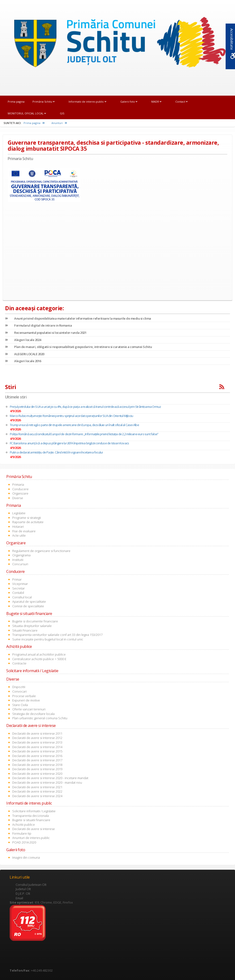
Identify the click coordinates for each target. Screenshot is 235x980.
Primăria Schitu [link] (44, 102)
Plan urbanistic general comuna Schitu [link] (40, 718)
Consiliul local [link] (22, 597)
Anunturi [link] (59, 123)
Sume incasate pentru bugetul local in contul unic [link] (48, 639)
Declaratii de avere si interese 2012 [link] (37, 738)
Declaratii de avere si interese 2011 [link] (37, 733)
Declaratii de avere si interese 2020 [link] (37, 774)
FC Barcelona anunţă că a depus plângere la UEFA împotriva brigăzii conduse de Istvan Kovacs (69, 443)
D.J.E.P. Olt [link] (23, 893)
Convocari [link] (19, 691)
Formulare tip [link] (22, 833)
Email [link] (19, 898)
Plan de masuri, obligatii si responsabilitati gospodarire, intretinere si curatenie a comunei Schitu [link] (78, 347)
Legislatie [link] (19, 513)
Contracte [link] (19, 663)
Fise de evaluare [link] (24, 531)
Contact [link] (181, 102)
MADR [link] (156, 102)
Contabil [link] (18, 593)
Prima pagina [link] (16, 102)
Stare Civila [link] (20, 705)
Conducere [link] (20, 489)
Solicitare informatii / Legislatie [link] (34, 811)
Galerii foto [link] (129, 102)
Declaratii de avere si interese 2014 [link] (37, 747)
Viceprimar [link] (20, 584)
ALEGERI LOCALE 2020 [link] (25, 354)
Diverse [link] (18, 498)
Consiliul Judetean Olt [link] (31, 885)
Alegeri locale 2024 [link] (23, 340)
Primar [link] (17, 579)
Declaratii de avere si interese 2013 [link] (37, 742)
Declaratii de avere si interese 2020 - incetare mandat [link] (50, 778)
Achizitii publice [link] (24, 825)
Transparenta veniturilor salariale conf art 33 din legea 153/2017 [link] (57, 635)
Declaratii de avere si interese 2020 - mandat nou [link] (47, 782)
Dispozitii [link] (19, 687)
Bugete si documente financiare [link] (35, 621)
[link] (117, 44)
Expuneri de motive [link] (26, 700)
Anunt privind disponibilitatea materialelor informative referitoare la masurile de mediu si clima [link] (78, 318)
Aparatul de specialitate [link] (29, 602)
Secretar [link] (19, 588)
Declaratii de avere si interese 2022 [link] (37, 791)
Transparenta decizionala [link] (31, 816)
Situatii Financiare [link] (25, 630)
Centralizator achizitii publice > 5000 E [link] (39, 659)
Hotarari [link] (18, 527)
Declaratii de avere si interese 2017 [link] (37, 760)
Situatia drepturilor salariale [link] (32, 626)
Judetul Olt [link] (23, 889)
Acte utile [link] (19, 535)
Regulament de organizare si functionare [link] (41, 551)
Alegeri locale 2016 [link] (23, 361)
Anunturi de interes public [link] (31, 838)
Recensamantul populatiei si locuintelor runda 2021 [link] (46, 333)
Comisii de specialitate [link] (28, 606)
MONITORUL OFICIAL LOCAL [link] (27, 113)
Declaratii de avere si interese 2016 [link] (37, 756)
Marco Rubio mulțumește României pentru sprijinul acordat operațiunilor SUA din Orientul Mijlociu (71, 416)
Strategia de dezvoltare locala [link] (33, 714)
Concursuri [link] (20, 564)
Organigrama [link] (21, 555)
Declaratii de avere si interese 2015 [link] (37, 751)
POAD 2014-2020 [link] (24, 842)
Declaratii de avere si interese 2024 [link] (37, 796)
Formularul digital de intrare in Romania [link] (38, 325)
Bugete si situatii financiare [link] (31, 820)
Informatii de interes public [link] (87, 102)
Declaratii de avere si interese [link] (34, 829)
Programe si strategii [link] (27, 518)
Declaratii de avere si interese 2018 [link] (37, 765)
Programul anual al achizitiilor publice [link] (39, 654)
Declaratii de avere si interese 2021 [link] (37, 787)
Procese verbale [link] (24, 696)
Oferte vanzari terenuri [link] (29, 709)
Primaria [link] (18, 484)
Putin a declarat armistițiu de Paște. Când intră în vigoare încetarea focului (56, 452)
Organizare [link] (20, 493)
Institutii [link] (18, 560)
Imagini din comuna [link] (26, 857)
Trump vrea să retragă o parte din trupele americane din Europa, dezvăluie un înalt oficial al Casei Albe (74, 425)
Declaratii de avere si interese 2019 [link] (37, 769)
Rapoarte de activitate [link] (28, 522)
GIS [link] (62, 113)
